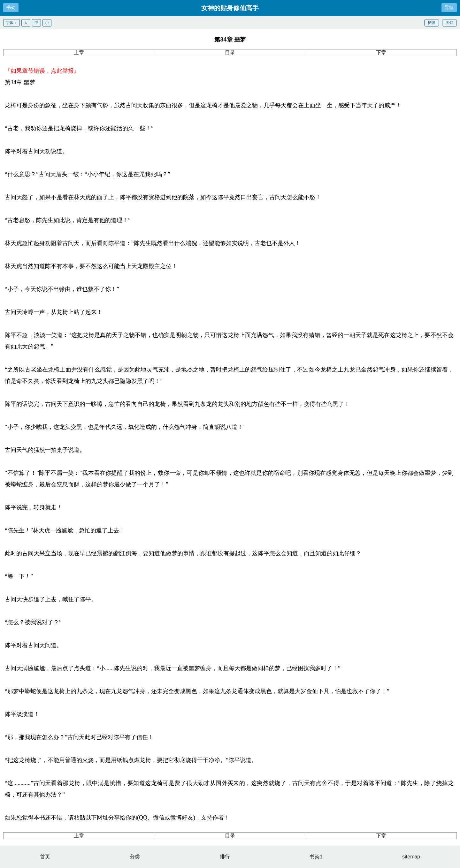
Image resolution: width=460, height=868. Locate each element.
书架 (11, 7)
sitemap (411, 857)
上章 (79, 52)
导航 (449, 7)
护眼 (432, 23)
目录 (230, 52)
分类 (135, 857)
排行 (225, 857)
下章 (381, 52)
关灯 (449, 23)
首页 (45, 857)
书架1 (316, 857)
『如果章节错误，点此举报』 (42, 71)
